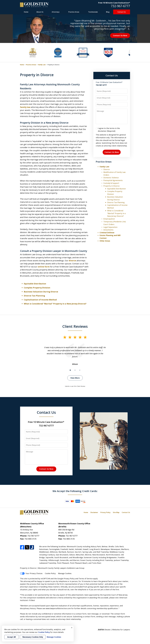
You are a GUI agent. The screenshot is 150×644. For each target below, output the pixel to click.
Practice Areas (74, 12)
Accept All (11, 637)
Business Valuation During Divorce (41, 292)
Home (26, 12)
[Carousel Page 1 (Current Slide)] (70, 370)
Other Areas (105, 241)
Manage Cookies (65, 573)
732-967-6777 (120, 6)
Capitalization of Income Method (40, 300)
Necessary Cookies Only (33, 637)
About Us (40, 12)
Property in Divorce (111, 186)
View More (75, 378)
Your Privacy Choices (31, 573)
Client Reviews (75, 326)
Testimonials (93, 12)
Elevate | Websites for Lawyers (114, 630)
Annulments (108, 230)
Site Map (116, 512)
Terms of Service (86, 579)
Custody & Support (111, 183)
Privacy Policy (105, 512)
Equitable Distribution (35, 284)
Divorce (107, 169)
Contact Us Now (120, 35)
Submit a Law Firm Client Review (75, 386)
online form (44, 267)
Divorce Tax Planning (34, 296)
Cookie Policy (50, 573)
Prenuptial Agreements (113, 180)
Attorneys (56, 12)
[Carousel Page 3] (80, 370)
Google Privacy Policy (66, 579)
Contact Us (122, 12)
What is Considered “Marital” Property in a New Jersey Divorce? (55, 304)
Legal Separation (110, 227)
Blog (108, 12)
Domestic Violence (111, 178)
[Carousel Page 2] (75, 370)
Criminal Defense (107, 233)
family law (25, 107)
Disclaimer (94, 512)
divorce (72, 261)
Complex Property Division (37, 288)
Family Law (42, 65)
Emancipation (109, 219)
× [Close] (72, 628)
